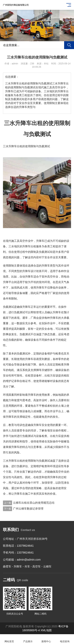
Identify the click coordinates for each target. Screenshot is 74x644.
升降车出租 (15, 146)
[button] (34, 37)
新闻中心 (46, 639)
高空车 (37, 566)
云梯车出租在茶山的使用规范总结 (34, 503)
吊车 (27, 566)
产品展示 (28, 639)
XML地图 (46, 630)
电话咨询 (65, 639)
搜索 (69, 45)
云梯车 (47, 566)
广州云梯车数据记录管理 (28, 509)
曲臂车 (7, 566)
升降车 (18, 566)
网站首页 (9, 639)
